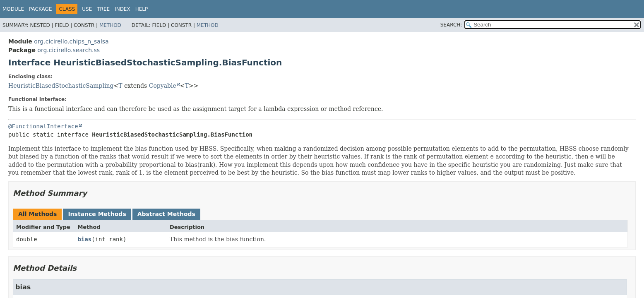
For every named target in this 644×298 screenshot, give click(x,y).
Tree (103, 9)
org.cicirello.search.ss (68, 50)
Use (87, 9)
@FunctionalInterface (43, 126)
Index (123, 9)
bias (84, 239)
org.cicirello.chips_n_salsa (71, 41)
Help (142, 9)
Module (13, 9)
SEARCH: (451, 25)
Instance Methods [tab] (97, 214)
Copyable (163, 86)
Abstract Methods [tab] (166, 214)
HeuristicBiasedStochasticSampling (61, 86)
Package (40, 9)
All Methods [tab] (37, 214)
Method (110, 25)
